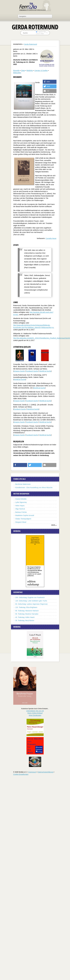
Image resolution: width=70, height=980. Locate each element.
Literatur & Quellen (41, 71)
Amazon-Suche (19, 371)
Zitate (23, 71)
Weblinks (30, 71)
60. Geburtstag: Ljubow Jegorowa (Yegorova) (31, 604)
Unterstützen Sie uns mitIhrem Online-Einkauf (35, 713)
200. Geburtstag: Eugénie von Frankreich (30, 597)
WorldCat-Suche (45, 371)
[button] (50, 82)
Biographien (18, 44)
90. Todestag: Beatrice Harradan (27, 614)
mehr (53, 525)
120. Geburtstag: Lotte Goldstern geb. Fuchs (31, 601)
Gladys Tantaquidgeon (23, 519)
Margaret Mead (21, 522)
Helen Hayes (20, 506)
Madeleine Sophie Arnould (25, 515)
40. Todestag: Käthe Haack (25, 617)
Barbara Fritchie (21, 512)
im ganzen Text (41, 32)
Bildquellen (17, 73)
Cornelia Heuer (51, 238)
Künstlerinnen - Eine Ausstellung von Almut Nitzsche (34, 488)
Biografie (16, 71)
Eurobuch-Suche (32, 371)
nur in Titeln (40, 34)
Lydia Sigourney (21, 502)
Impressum (32, 772)
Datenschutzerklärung (45, 772)
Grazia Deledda (21, 499)
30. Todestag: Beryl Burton (25, 620)
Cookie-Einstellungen (21, 774)
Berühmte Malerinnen (23, 484)
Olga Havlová (20, 509)
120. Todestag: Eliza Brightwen (26, 607)
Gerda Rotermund (30, 44)
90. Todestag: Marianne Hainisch (27, 611)
